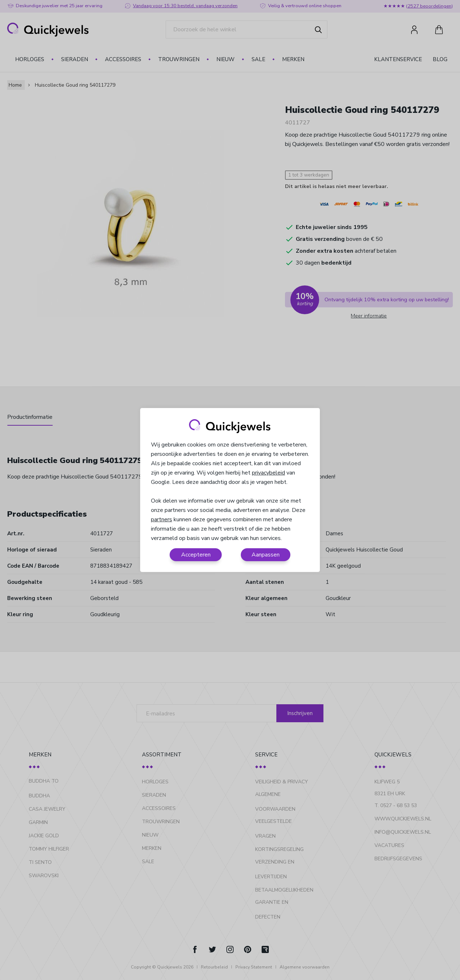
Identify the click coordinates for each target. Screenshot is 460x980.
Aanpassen (266, 555)
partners (162, 519)
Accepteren (196, 555)
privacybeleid (268, 473)
